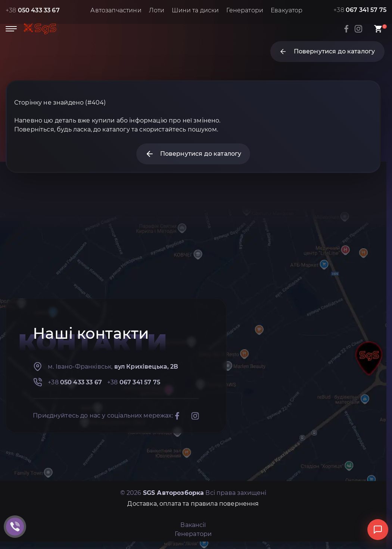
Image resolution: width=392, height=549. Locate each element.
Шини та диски (195, 10)
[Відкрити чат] (378, 530)
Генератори (245, 10)
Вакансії (193, 525)
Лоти (157, 10)
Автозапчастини (116, 10)
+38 (33, 10)
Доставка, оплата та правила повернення (193, 504)
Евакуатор (287, 10)
